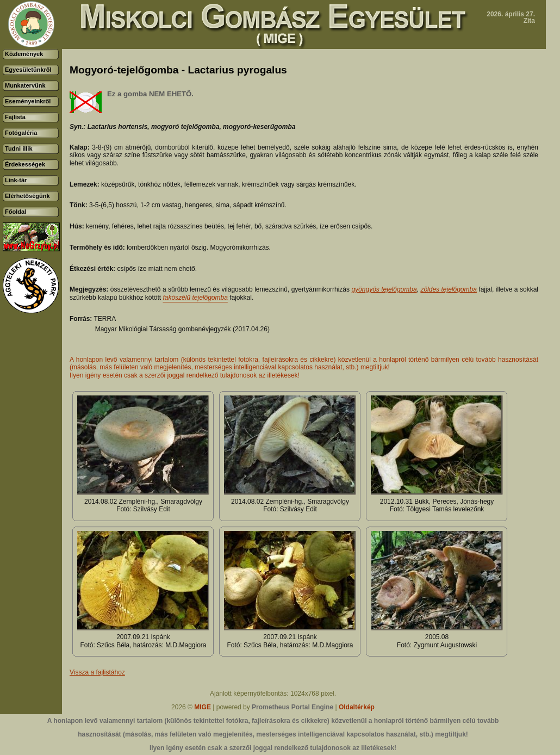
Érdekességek (25, 164)
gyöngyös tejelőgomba (384, 289)
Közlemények (24, 54)
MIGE (203, 707)
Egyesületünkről (28, 70)
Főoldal (15, 212)
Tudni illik (19, 148)
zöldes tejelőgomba (449, 289)
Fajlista (15, 117)
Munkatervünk (25, 85)
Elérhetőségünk (27, 196)
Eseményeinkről (28, 101)
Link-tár (16, 180)
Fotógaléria (21, 133)
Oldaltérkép (357, 707)
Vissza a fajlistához (97, 672)
